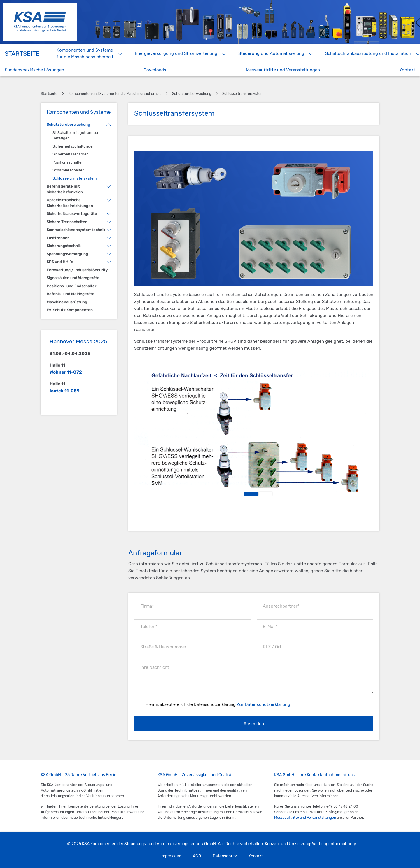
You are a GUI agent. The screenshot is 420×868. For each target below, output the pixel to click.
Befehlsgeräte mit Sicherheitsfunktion (65, 189)
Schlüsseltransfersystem (75, 178)
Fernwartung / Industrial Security (77, 270)
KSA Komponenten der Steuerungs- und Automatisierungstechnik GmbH (40, 22)
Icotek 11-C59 (65, 391)
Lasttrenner (58, 238)
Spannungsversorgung (67, 254)
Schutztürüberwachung (68, 124)
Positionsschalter (68, 162)
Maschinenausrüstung (67, 302)
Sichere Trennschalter (67, 222)
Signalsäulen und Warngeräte (73, 278)
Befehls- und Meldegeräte (71, 294)
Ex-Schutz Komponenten (70, 310)
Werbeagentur (325, 844)
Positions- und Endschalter (71, 286)
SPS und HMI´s (60, 262)
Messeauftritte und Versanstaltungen (305, 818)
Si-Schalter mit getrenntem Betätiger (77, 135)
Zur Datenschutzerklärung (263, 704)
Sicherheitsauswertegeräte (72, 214)
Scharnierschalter (68, 170)
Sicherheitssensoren (71, 154)
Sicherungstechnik (64, 246)
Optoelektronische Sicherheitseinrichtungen (70, 203)
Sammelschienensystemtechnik (76, 230)
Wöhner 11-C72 (66, 372)
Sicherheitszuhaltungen (74, 146)
